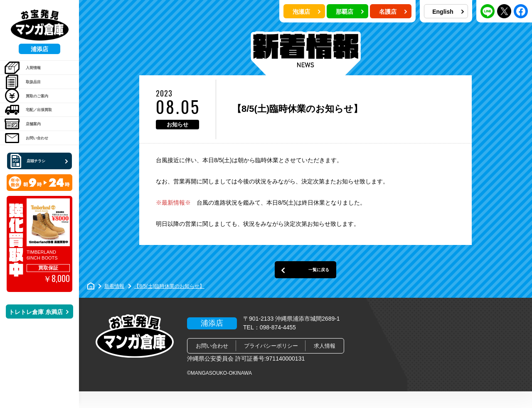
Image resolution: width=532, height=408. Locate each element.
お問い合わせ (35, 178)
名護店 (393, 12)
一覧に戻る (305, 282)
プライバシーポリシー (271, 362)
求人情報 (325, 362)
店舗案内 (29, 157)
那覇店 (350, 12)
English (448, 12)
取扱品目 (29, 93)
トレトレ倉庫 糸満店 (39, 357)
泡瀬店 (307, 12)
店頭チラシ (40, 205)
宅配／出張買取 (38, 136)
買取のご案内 (35, 114)
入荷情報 (29, 72)
